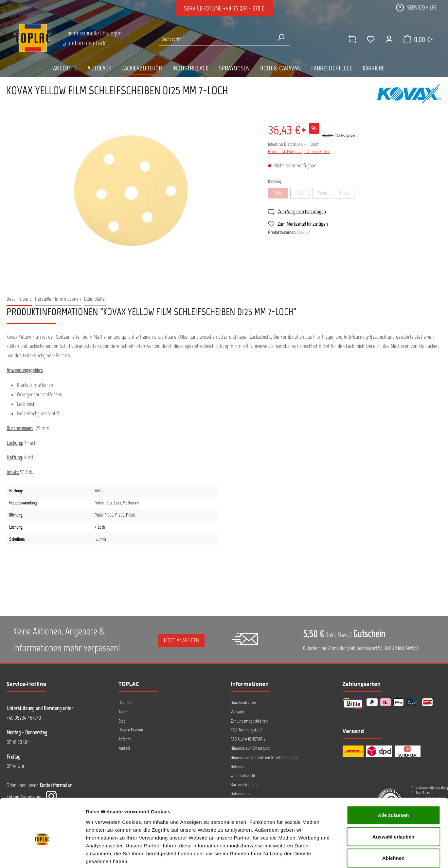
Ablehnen (393, 825)
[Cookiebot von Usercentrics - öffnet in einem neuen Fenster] (42, 855)
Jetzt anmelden (181, 640)
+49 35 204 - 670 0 (244, 8)
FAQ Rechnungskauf (246, 730)
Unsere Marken (131, 730)
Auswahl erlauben (393, 804)
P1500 (347, 194)
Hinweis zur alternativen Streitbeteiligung (265, 757)
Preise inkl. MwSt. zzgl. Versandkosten (299, 151)
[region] (131, 189)
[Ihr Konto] (389, 39)
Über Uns (126, 703)
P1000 (303, 194)
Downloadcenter (244, 703)
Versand (237, 712)
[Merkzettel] (370, 39)
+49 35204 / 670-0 (24, 718)
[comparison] (352, 39)
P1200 (325, 194)
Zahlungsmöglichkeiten (249, 721)
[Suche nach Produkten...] (215, 39)
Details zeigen (348, 855)
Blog (122, 721)
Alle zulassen (393, 782)
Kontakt (124, 748)
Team (123, 712)
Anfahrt (125, 739)
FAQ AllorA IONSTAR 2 (248, 739)
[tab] (19, 299)
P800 (281, 194)
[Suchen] (281, 37)
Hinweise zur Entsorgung (251, 748)
